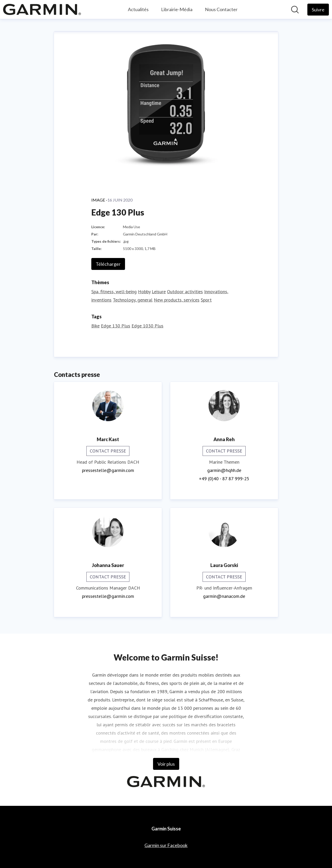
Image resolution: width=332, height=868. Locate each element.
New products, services (177, 300)
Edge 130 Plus (116, 326)
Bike (95, 326)
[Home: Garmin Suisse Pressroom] (42, 9)
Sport (206, 300)
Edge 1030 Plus (147, 326)
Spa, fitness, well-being (114, 292)
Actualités (138, 9)
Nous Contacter (221, 9)
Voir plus (166, 764)
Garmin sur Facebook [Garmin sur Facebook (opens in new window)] (166, 845)
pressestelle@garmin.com (108, 470)
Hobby (144, 292)
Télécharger (108, 264)
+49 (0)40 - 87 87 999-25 (224, 479)
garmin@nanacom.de (224, 596)
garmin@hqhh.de (224, 470)
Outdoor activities (185, 292)
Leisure (159, 292)
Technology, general (133, 300)
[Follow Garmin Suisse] (318, 10)
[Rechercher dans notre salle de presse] (295, 10)
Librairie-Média (177, 9)
